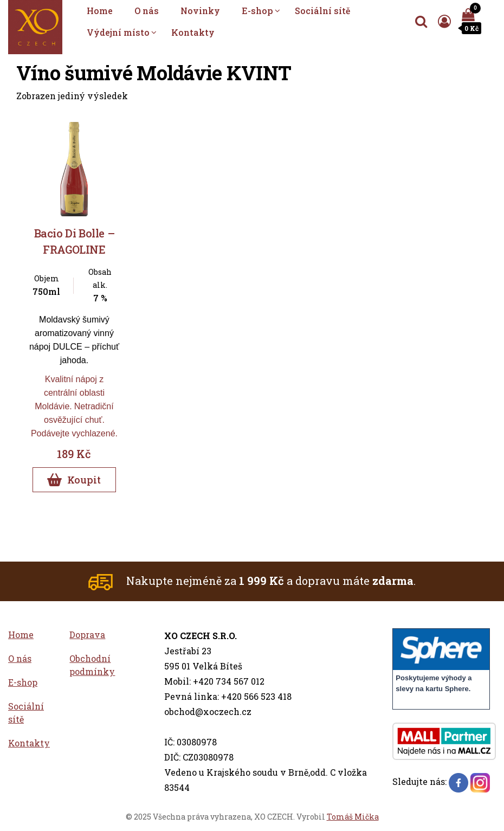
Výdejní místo (118, 32)
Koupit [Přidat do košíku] (74, 480)
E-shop (257, 11)
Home (100, 11)
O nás (147, 11)
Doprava (87, 634)
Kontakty (193, 32)
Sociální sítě (322, 11)
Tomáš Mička (353, 817)
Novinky (200, 11)
